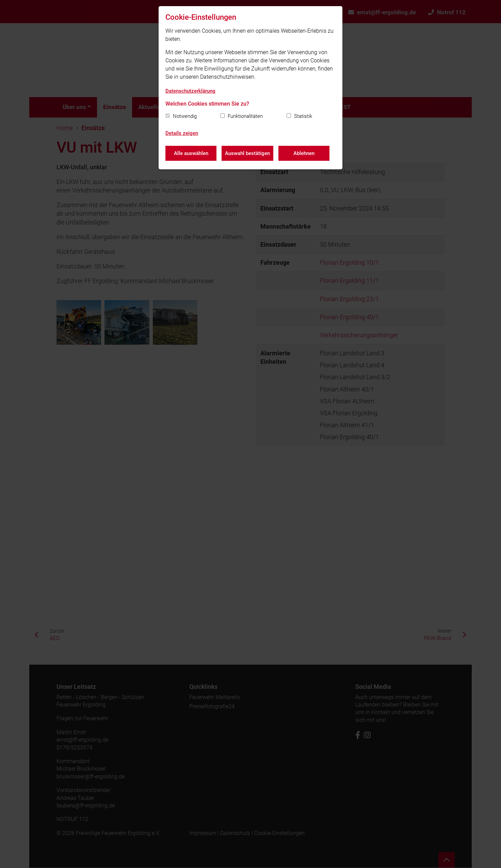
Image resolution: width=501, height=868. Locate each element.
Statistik (303, 116)
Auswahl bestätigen (247, 153)
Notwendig (185, 116)
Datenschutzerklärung (190, 91)
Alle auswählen (191, 153)
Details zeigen (182, 133)
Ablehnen (304, 153)
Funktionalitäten (245, 116)
